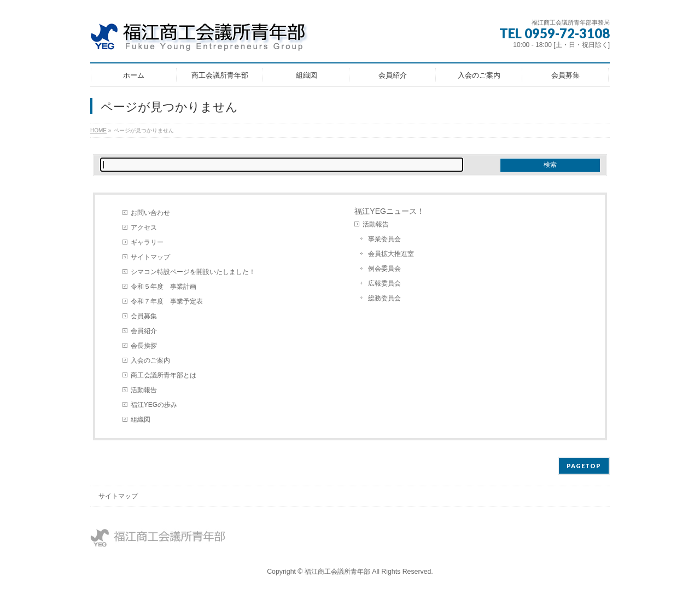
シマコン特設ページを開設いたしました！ (193, 272)
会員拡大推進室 (391, 254)
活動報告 (144, 390)
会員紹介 (144, 331)
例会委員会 (384, 269)
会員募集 (144, 316)
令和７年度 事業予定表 (167, 301)
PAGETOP (584, 466)
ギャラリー (147, 242)
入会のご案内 (150, 360)
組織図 (141, 420)
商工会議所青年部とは (164, 375)
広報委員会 (384, 283)
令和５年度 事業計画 (164, 287)
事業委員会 (384, 239)
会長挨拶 (144, 346)
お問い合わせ (150, 213)
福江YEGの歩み (154, 405)
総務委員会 (384, 298)
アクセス (144, 228)
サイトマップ (150, 257)
